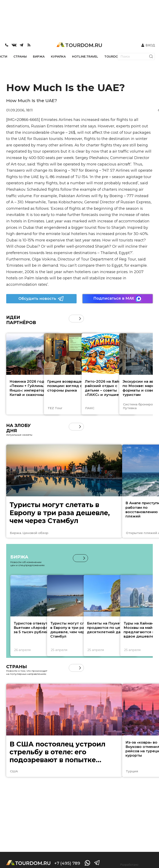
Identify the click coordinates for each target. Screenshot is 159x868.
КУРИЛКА (58, 57)
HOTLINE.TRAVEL (85, 57)
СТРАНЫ (20, 57)
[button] (80, 319)
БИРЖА (39, 57)
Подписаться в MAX (118, 299)
